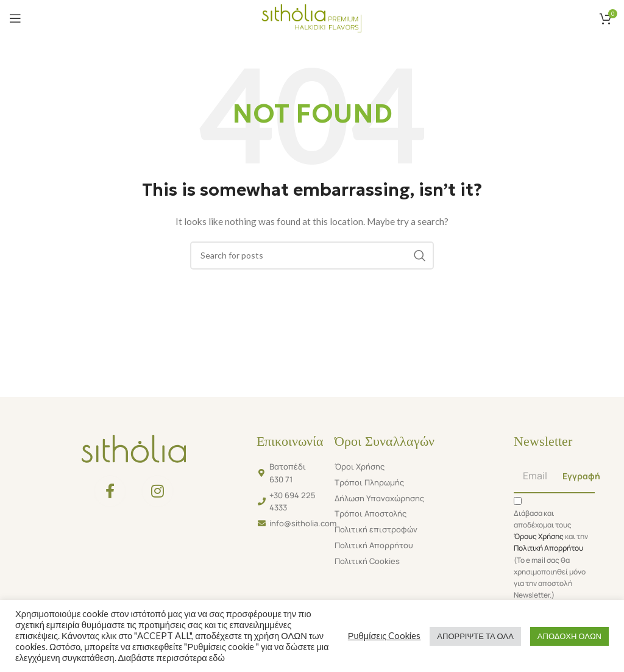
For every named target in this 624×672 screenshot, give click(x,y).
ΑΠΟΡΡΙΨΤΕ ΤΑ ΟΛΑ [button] (475, 636)
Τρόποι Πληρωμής (369, 482)
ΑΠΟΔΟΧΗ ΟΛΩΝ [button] (569, 636)
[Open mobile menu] (15, 18)
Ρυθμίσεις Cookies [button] (385, 636)
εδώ (216, 658)
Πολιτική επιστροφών (376, 529)
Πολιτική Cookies (367, 561)
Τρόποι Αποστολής (370, 513)
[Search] (312, 256)
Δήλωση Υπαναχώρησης (379, 498)
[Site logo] (312, 17)
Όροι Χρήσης (360, 466)
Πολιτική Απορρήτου (374, 545)
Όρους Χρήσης (539, 536)
